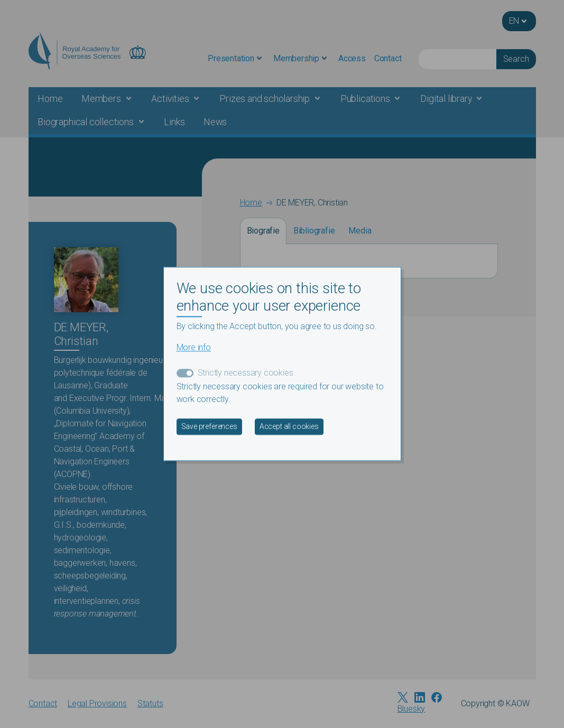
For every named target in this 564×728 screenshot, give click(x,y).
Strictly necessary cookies (246, 373)
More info (194, 348)
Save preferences (209, 427)
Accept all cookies (289, 427)
